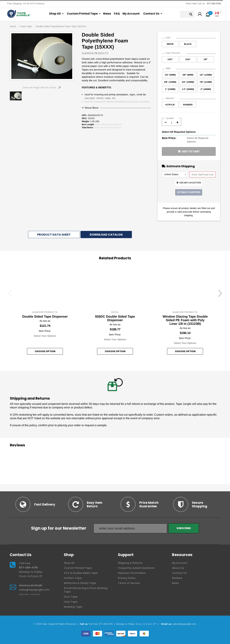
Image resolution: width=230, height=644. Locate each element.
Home (13, 26)
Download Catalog (106, 235)
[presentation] (10, 295)
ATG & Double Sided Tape (81, 573)
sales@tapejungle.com (34, 590)
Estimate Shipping (189, 192)
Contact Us (151, 14)
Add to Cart (189, 151)
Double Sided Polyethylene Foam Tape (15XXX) (61, 26)
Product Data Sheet (54, 235)
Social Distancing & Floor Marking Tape (86, 590)
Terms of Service (129, 583)
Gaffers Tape (73, 578)
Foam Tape (26, 26)
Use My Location (189, 183)
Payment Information (132, 573)
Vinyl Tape (71, 602)
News (107, 14)
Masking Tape (73, 607)
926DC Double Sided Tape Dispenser (115, 318)
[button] (200, 15)
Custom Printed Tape (82, 14)
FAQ (117, 14)
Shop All (55, 14)
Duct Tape (71, 597)
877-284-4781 (28, 568)
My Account (131, 14)
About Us (178, 568)
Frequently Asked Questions (136, 568)
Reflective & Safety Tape (80, 583)
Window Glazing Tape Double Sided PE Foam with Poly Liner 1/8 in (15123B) (185, 320)
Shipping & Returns (130, 563)
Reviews (177, 578)
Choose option (45, 351)
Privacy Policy (127, 578)
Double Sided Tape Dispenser (45, 317)
